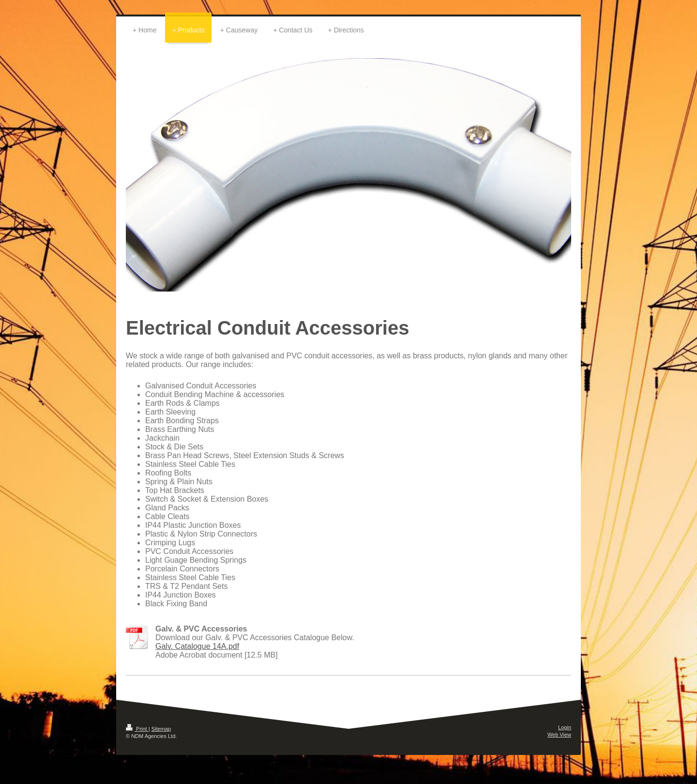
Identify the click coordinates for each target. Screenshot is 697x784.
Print (137, 729)
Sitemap (161, 729)
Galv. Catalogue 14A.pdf (197, 646)
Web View (559, 735)
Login (565, 727)
